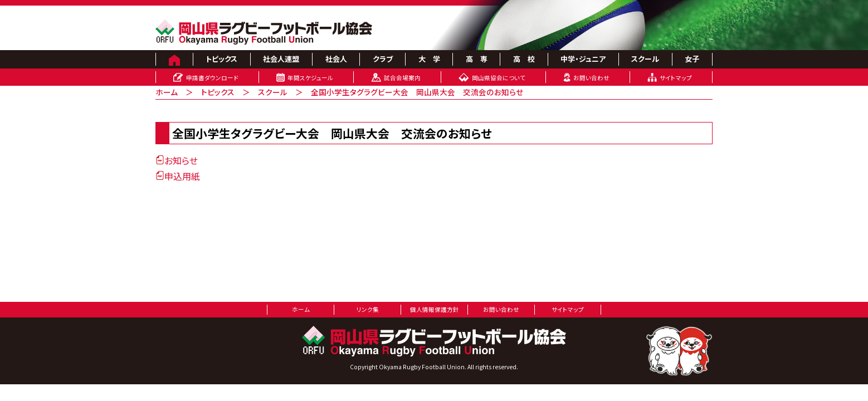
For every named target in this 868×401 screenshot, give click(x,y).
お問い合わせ (591, 78)
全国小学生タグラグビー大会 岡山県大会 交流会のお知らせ (417, 92)
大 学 (429, 59)
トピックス (221, 59)
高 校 (524, 59)
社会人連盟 (281, 59)
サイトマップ (676, 78)
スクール (645, 59)
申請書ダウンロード (212, 78)
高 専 (477, 59)
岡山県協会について (499, 78)
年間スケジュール (310, 78)
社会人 (336, 59)
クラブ (383, 59)
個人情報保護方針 (435, 309)
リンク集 (368, 309)
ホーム (167, 92)
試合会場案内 (402, 78)
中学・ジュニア (583, 59)
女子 (692, 59)
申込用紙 (178, 176)
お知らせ (177, 160)
